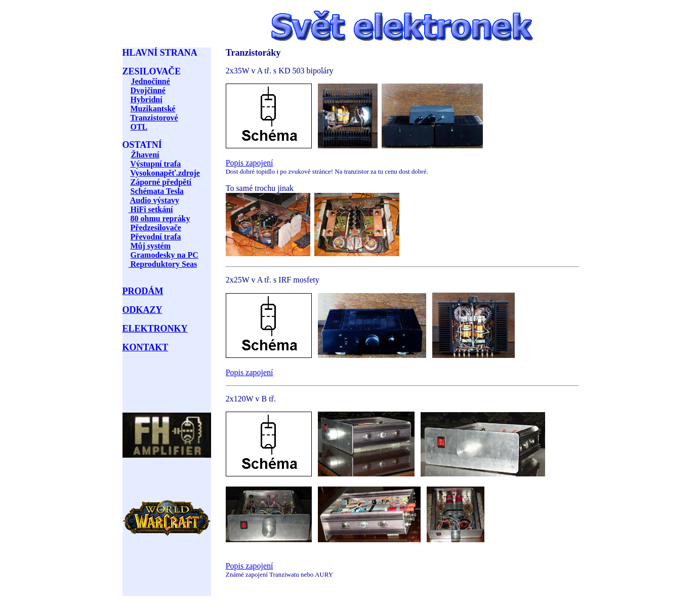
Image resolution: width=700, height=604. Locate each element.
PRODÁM (143, 291)
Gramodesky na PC (164, 255)
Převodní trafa (156, 237)
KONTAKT (146, 347)
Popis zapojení (250, 163)
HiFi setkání (151, 209)
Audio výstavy (155, 200)
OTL (139, 127)
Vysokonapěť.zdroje (165, 173)
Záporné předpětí (161, 182)
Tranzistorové (154, 118)
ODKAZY (142, 310)
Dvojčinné (148, 90)
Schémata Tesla (157, 191)
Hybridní (147, 99)
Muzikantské (153, 109)
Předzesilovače (156, 228)
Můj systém (151, 246)
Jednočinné (151, 81)
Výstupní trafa (155, 164)
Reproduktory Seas (163, 264)
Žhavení (145, 155)
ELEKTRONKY (155, 329)
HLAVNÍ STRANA (160, 53)
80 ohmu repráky (160, 218)
